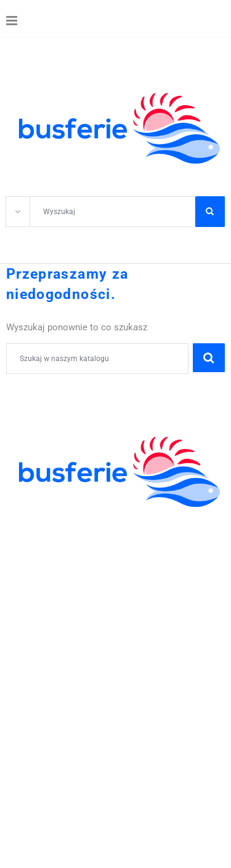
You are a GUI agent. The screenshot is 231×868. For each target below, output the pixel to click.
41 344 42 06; (49, 639)
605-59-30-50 (118, 639)
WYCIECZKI (33, 572)
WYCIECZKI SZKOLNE (57, 532)
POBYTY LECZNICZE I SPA (68, 599)
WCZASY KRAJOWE (52, 586)
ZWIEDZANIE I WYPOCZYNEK (75, 559)
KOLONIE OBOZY (46, 518)
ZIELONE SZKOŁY (47, 545)
